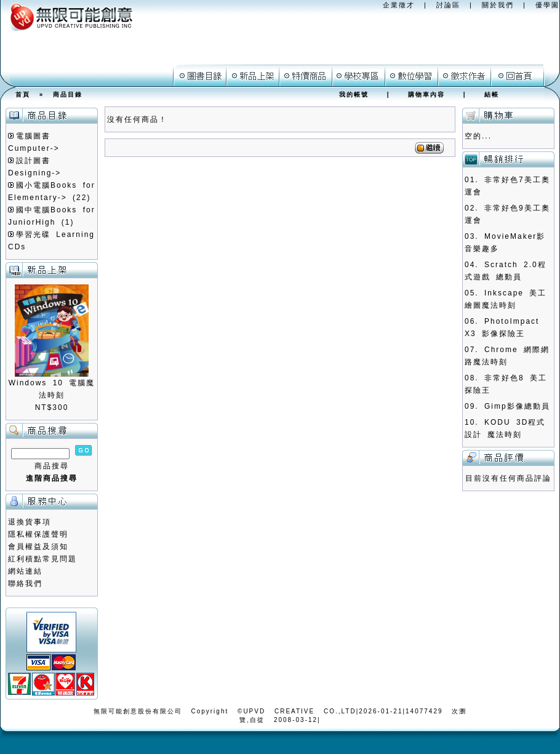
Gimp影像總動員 (517, 406)
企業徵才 (399, 5)
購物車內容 (426, 94)
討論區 (448, 5)
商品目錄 (68, 94)
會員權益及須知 (38, 547)
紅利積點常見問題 (42, 559)
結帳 (492, 94)
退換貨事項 (30, 522)
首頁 (23, 94)
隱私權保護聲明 (38, 534)
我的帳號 (354, 94)
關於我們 (498, 5)
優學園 (547, 5)
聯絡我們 (25, 584)
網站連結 (25, 571)
